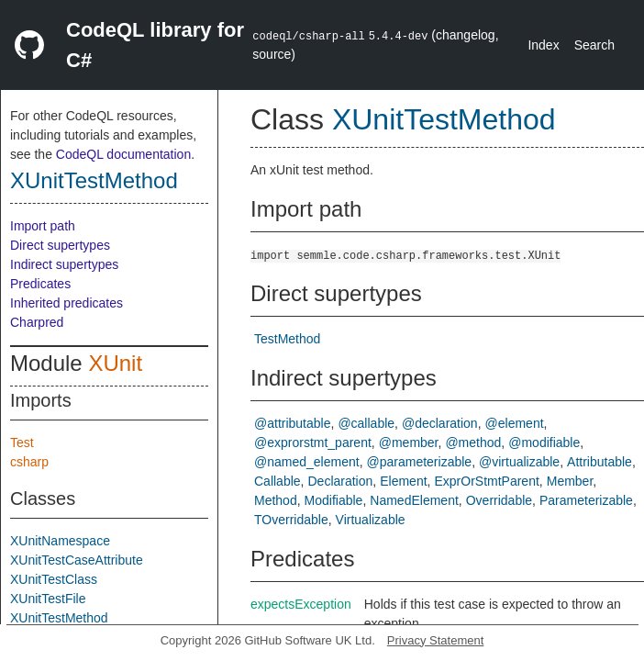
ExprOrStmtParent (486, 481)
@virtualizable (519, 462)
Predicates (40, 284)
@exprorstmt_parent (313, 443)
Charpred (37, 322)
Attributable (600, 462)
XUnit (115, 363)
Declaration (340, 481)
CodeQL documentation (123, 154)
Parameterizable (586, 500)
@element (515, 423)
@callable (366, 423)
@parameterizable (420, 462)
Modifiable (334, 500)
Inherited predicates (67, 303)
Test (22, 443)
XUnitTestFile (48, 599)
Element (403, 481)
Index (543, 45)
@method (473, 443)
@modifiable (544, 443)
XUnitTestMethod (94, 180)
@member (409, 443)
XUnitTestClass (54, 579)
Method (276, 500)
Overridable (499, 500)
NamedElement (414, 500)
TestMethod (287, 339)
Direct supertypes (60, 245)
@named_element (307, 462)
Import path (43, 226)
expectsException (301, 604)
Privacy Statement (436, 640)
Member (570, 481)
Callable (278, 481)
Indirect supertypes (64, 264)
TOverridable (291, 520)
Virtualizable (371, 520)
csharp (29, 462)
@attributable (292, 423)
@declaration (440, 423)
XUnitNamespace (60, 541)
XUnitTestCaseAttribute (77, 560)
